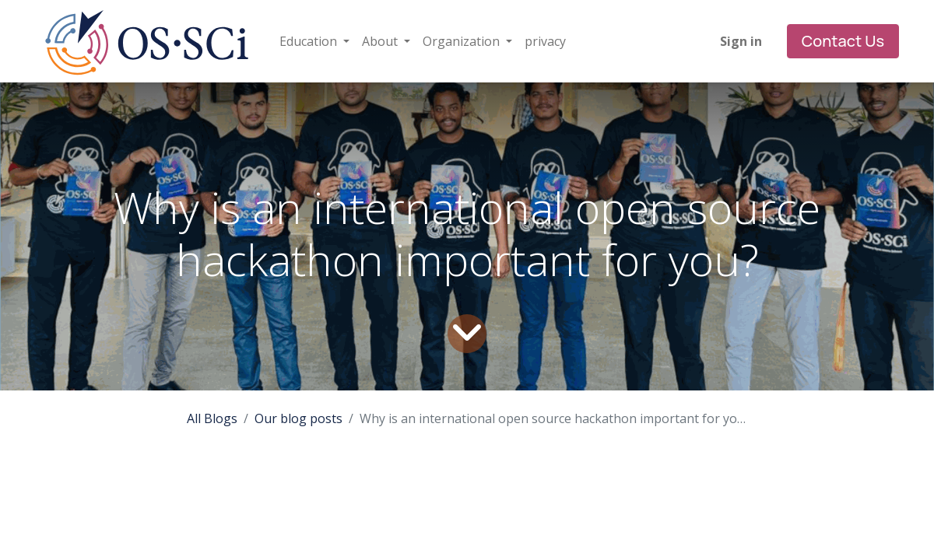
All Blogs (212, 418)
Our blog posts (298, 418)
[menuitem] (545, 41)
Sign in (741, 41)
